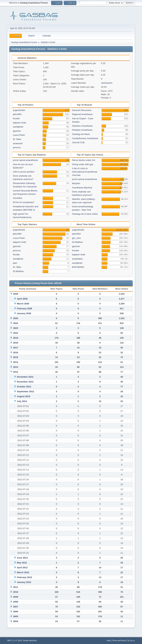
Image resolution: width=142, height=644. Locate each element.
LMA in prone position (24, 172)
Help (109, 640)
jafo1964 (17, 114)
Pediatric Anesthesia (82, 130)
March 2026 (23, 304)
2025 (16, 318)
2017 (16, 348)
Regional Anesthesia (82, 114)
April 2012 (22, 568)
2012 (16, 372)
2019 (16, 338)
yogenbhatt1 (19, 110)
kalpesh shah (20, 123)
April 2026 (22, 299)
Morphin (76, 183)
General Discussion (82, 110)
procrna (17, 147)
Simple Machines (30, 640)
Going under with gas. (83, 164)
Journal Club (78, 142)
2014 (16, 362)
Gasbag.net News (81, 134)
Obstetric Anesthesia (82, 126)
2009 (16, 597)
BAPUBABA (78, 267)
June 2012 (22, 558)
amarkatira (77, 259)
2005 (16, 616)
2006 (16, 612)
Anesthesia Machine (82, 188)
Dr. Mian (17, 139)
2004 (16, 621)
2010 (16, 592)
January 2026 (24, 313)
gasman (17, 131)
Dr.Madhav (18, 271)
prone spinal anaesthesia (25, 160)
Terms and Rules (119, 640)
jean (15, 263)
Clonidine (18, 198)
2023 (16, 328)
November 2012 (25, 382)
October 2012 (24, 387)
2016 (16, 353)
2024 (16, 323)
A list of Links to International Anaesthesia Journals (85, 172)
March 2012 (23, 572)
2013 (16, 367)
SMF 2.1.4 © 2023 (14, 640)
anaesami (18, 143)
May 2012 (22, 563)
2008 (16, 602)
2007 (16, 607)
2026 (16, 294)
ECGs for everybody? (24, 202)
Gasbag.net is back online (85, 214)
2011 (16, 587)
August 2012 (23, 396)
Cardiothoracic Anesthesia (85, 138)
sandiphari (18, 127)
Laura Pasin (19, 135)
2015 (16, 357)
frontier (16, 118)
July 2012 (22, 401)
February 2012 (25, 577)
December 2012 (25, 377)
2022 (16, 333)
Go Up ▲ (131, 640)
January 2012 (24, 582)
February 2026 (25, 309)
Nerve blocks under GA (84, 160)
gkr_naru (77, 238)
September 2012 (26, 391)
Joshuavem (107, 83)
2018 (16, 343)
